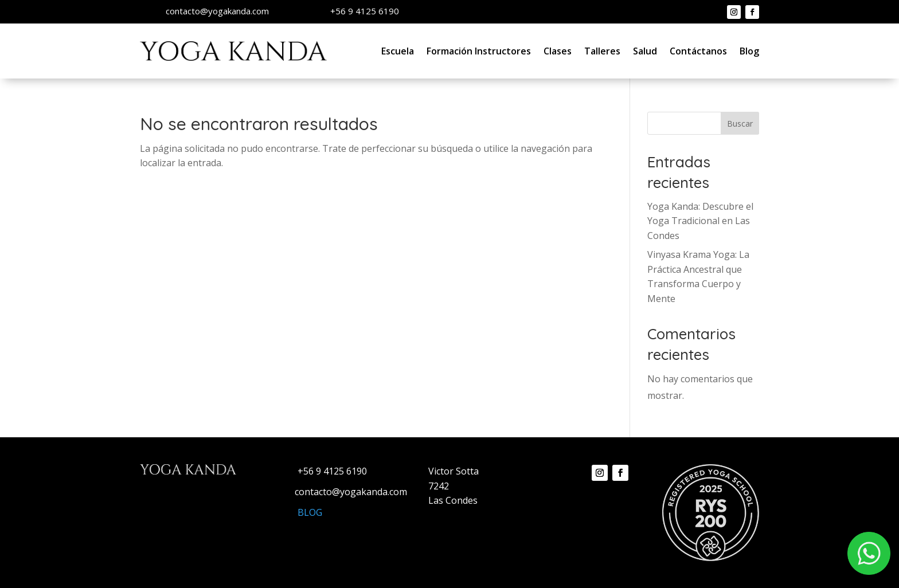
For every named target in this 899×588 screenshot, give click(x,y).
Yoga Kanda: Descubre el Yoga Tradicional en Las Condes (700, 221)
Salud (645, 51)
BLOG (310, 512)
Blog (749, 51)
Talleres (602, 51)
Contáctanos (698, 51)
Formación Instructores (479, 51)
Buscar (740, 124)
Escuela (398, 51)
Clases (558, 51)
